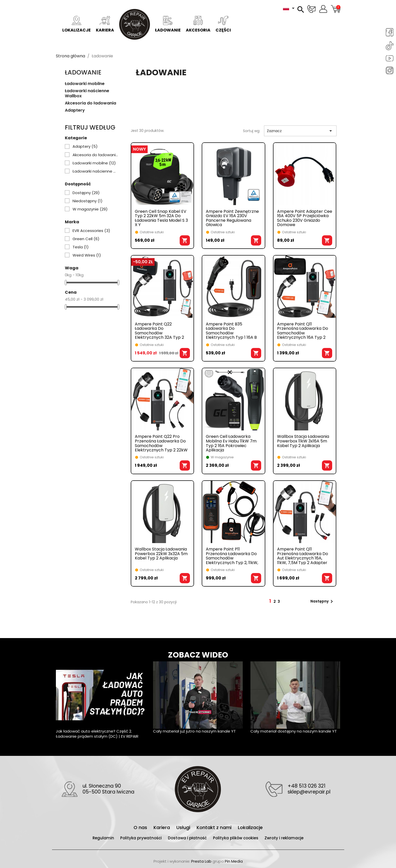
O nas (141, 827)
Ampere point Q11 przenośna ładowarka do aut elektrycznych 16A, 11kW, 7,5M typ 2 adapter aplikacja (303, 556)
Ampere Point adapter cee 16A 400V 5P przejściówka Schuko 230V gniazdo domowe (305, 218)
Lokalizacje (77, 24)
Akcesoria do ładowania (90, 103)
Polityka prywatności (141, 838)
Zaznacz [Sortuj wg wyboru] (300, 131)
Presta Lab (201, 861)
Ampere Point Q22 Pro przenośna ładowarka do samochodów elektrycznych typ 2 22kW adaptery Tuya (161, 443)
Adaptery (75, 110)
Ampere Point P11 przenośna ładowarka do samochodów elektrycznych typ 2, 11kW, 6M (232, 556)
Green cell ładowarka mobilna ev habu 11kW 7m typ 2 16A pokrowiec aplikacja (231, 443)
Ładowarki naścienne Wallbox (87, 94)
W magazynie (90, 209)
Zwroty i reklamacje (284, 838)
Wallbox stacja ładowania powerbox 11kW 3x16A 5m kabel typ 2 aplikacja (303, 441)
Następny (323, 601)
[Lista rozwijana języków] (290, 8)
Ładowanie (168, 24)
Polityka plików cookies (236, 838)
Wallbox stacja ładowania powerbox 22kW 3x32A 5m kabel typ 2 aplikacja (161, 554)
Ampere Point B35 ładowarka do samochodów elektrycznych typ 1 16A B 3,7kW (231, 331)
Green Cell (86, 239)
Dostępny (86, 193)
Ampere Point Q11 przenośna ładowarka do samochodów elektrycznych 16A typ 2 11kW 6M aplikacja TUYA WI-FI (303, 331)
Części (223, 24)
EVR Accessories (91, 231)
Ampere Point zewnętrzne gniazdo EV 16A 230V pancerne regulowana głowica (232, 218)
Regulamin (104, 838)
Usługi (184, 827)
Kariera (105, 24)
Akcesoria (198, 24)
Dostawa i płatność (188, 838)
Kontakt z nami (215, 827)
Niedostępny (88, 201)
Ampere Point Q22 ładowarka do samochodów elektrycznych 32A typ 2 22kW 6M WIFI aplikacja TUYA (159, 331)
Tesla (81, 247)
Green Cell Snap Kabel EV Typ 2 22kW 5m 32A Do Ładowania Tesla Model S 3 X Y (161, 218)
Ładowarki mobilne (85, 84)
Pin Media (234, 861)
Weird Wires (87, 255)
